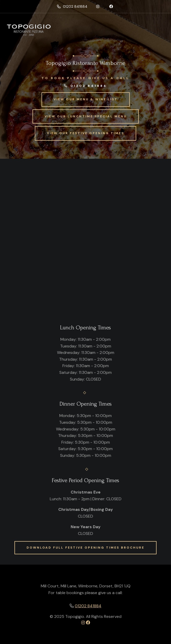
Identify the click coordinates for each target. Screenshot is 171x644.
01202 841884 (72, 6)
